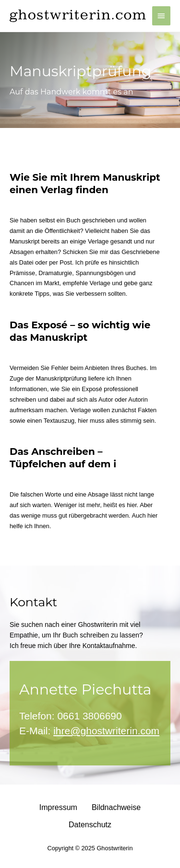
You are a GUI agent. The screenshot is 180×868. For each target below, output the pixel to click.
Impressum (58, 807)
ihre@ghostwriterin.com (106, 731)
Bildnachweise (116, 807)
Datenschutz (90, 825)
